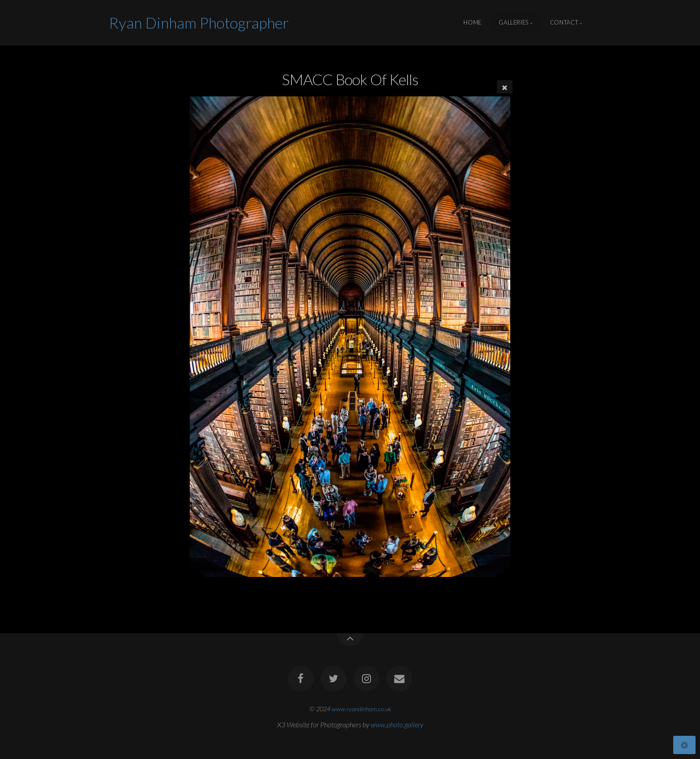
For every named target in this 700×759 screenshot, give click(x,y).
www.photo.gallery (397, 724)
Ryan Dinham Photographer (199, 23)
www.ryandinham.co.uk (361, 709)
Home (473, 23)
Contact (564, 23)
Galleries (514, 23)
